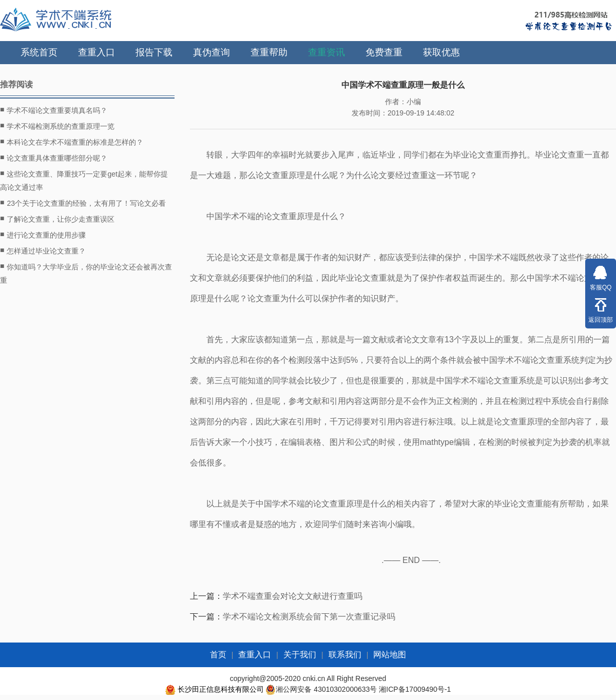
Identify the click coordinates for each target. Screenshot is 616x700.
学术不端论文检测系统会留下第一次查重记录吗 (309, 617)
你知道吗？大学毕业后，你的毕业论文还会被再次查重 (86, 272)
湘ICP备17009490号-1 (415, 689)
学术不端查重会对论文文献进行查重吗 (293, 596)
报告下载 (154, 52)
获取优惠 (441, 52)
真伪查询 (211, 52)
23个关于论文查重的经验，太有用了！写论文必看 (83, 203)
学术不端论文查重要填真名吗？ (54, 110)
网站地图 (390, 655)
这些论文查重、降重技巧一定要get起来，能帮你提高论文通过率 (84, 179)
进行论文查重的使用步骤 (43, 235)
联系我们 (345, 655)
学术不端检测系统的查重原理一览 (57, 126)
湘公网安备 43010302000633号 (326, 689)
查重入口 (97, 52)
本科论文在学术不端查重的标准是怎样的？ (72, 142)
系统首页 (39, 52)
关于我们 (300, 655)
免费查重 (384, 52)
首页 (218, 655)
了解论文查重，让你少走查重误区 (57, 219)
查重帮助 (269, 52)
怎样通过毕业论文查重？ (43, 250)
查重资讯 (326, 52)
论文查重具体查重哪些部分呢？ (54, 158)
